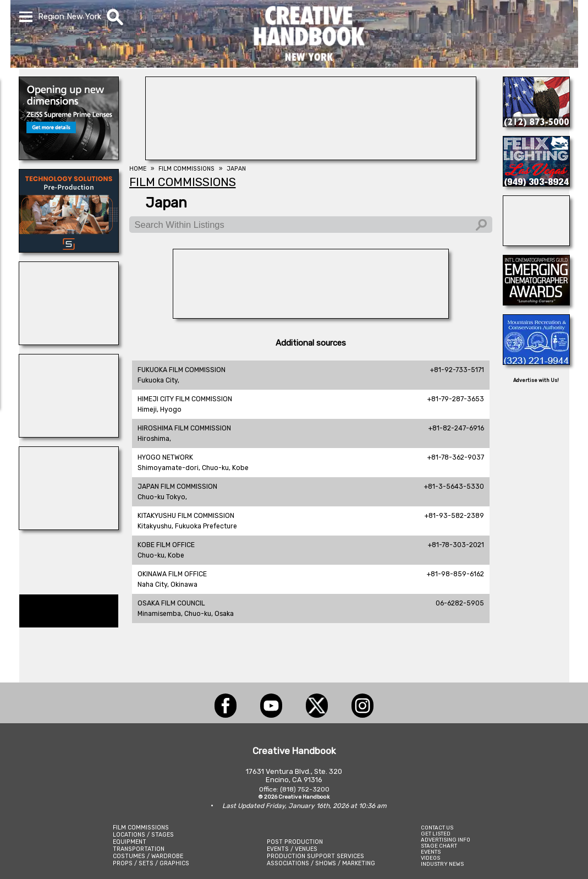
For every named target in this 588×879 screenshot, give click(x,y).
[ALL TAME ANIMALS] (536, 124)
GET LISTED (436, 834)
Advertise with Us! (536, 380)
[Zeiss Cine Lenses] (69, 157)
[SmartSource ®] (69, 249)
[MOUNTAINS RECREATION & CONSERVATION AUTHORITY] (536, 362)
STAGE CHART (439, 846)
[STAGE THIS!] (69, 527)
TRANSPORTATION (139, 849)
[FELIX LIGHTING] (536, 183)
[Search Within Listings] (311, 225)
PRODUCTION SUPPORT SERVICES (315, 856)
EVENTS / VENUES (292, 849)
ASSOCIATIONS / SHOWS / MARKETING (321, 863)
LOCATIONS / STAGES (143, 835)
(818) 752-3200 (305, 789)
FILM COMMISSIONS (141, 828)
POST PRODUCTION (295, 842)
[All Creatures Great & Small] (69, 342)
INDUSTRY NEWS (442, 864)
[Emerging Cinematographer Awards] (536, 302)
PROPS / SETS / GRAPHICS (151, 863)
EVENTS (431, 852)
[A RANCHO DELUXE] (311, 315)
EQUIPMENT (130, 842)
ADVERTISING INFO (446, 840)
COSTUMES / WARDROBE (148, 856)
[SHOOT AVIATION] (536, 243)
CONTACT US (437, 828)
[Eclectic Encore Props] (311, 157)
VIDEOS (430, 858)
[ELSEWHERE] (69, 434)
